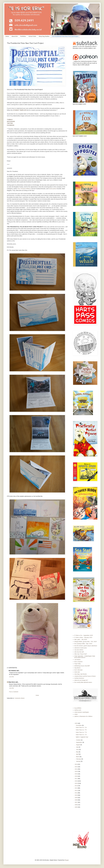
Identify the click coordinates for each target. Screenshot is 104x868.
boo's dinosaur (78, 670)
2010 (76, 795)
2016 (76, 781)
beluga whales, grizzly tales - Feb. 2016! (86, 642)
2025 (76, 723)
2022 (76, 767)
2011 (76, 793)
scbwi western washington (82, 712)
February (79, 759)
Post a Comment (14, 692)
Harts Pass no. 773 (81, 735)
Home (7, 36)
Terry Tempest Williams (24, 189)
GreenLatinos (53, 189)
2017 (76, 779)
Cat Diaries (77, 660)
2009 (76, 798)
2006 (76, 805)
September (79, 742)
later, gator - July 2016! (81, 639)
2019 (76, 774)
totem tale (77, 672)
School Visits (32, 36)
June (78, 750)
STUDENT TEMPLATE (20, 110)
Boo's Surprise (78, 662)
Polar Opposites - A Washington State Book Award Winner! (85, 657)
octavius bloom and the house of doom (85, 676)
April (77, 754)
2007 (76, 802)
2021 (76, 769)
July (77, 747)
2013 (76, 788)
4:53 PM (11, 677)
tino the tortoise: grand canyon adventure (86, 646)
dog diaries (77, 668)
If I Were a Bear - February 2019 (83, 637)
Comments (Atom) (19, 698)
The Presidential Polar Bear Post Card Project (65, 36)
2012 (76, 790)
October (78, 740)
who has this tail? (79, 652)
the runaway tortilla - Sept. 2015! (83, 644)
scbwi (76, 714)
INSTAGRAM (11, 121)
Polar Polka (77, 664)
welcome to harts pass (81, 648)
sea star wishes (79, 650)
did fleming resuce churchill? (82, 666)
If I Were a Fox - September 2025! (84, 635)
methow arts (78, 710)
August (78, 745)
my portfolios (78, 708)
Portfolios (23, 36)
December (79, 725)
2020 (76, 771)
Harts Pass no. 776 (81, 727)
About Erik (15, 36)
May (77, 752)
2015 (76, 783)
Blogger (67, 860)
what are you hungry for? (81, 680)
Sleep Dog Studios (44, 36)
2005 (76, 807)
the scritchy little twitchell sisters (83, 682)
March (78, 757)
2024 (76, 764)
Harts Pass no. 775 (81, 730)
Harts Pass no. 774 (81, 732)
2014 (76, 786)
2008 (76, 800)
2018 (76, 776)
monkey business (79, 678)
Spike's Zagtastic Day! (82, 737)
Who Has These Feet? (81, 654)
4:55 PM (11, 688)
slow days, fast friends (81, 674)
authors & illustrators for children (83, 716)
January (78, 761)
